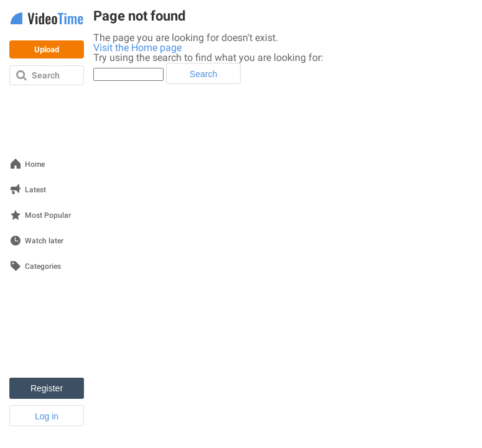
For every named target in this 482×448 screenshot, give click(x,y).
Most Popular (48, 216)
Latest (35, 190)
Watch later (44, 241)
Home (35, 165)
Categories (43, 267)
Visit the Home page (137, 48)
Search (46, 75)
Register (47, 388)
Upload (47, 49)
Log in (47, 416)
